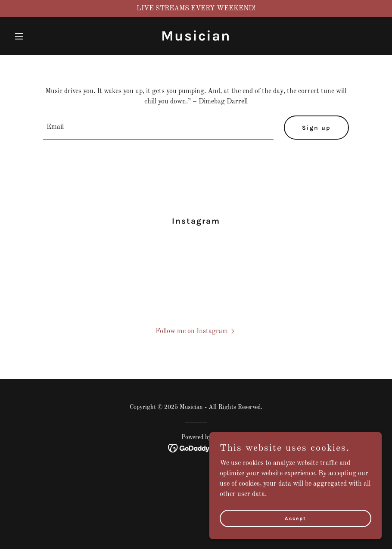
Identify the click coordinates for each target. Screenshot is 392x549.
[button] (38, 36)
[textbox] (158, 128)
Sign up (316, 128)
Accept (296, 518)
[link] (196, 39)
